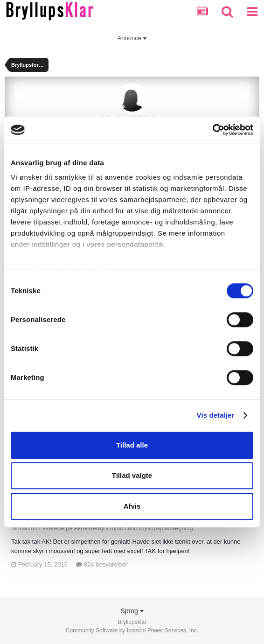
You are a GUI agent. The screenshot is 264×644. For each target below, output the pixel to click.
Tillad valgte (132, 475)
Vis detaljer (216, 415)
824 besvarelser (101, 564)
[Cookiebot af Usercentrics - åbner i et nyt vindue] (212, 130)
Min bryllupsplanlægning (160, 528)
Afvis (132, 506)
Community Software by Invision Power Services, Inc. (132, 630)
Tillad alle (132, 445)
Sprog (132, 611)
